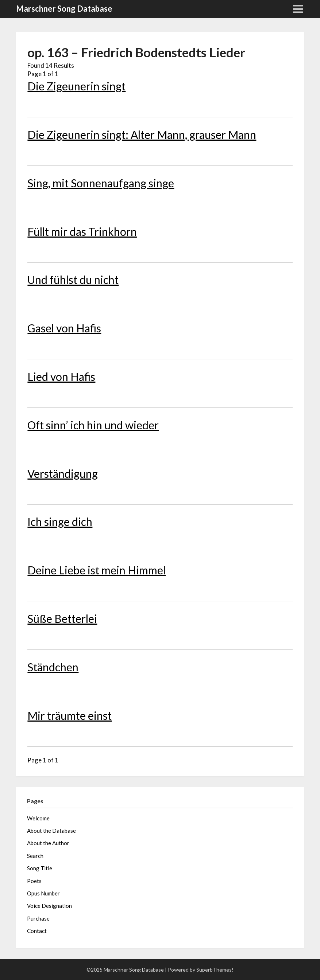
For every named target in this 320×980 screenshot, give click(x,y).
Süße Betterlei (62, 618)
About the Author (48, 843)
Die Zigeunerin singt (76, 86)
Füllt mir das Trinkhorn (82, 231)
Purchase (38, 918)
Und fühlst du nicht (73, 280)
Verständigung (63, 473)
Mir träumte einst (70, 715)
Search (35, 856)
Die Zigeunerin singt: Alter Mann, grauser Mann (142, 134)
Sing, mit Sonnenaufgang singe (101, 183)
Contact (37, 931)
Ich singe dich (60, 522)
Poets (34, 881)
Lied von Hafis (61, 376)
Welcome (38, 818)
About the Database (51, 831)
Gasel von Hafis (64, 328)
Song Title (40, 868)
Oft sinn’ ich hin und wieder (93, 425)
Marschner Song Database (64, 9)
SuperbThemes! (215, 970)
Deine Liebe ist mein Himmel (97, 570)
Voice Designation (49, 906)
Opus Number (43, 893)
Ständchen (53, 667)
